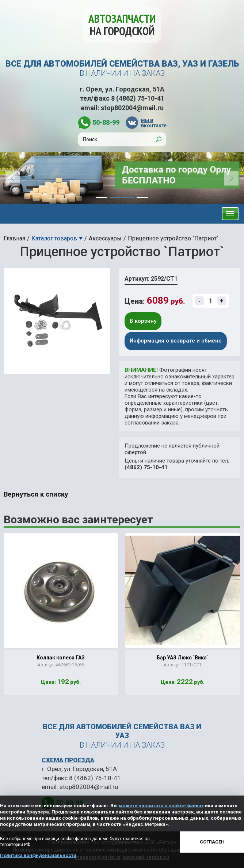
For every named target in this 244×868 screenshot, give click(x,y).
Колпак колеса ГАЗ (61, 658)
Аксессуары (105, 238)
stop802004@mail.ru (132, 108)
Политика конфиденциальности (38, 855)
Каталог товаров (54, 238)
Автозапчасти (122, 25)
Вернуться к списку (36, 494)
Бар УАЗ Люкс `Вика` (183, 658)
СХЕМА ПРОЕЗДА (68, 760)
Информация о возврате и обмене (176, 341)
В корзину (143, 321)
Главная (14, 238)
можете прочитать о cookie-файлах (161, 806)
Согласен (212, 842)
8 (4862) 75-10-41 (138, 98)
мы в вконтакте (153, 123)
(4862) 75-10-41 (146, 467)
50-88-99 (106, 122)
